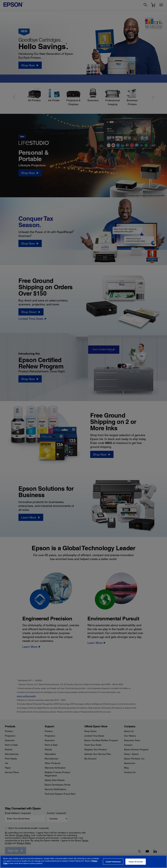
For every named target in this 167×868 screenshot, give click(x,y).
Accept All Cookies (136, 862)
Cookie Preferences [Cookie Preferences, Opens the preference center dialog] (113, 862)
